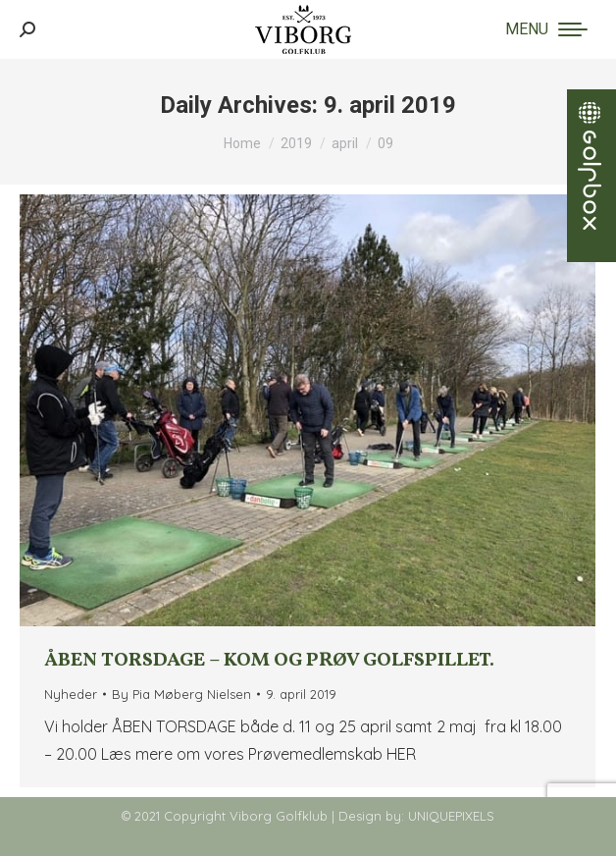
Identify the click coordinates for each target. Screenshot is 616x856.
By (181, 694)
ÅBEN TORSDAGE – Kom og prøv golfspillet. (269, 661)
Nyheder (71, 694)
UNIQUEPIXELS (451, 816)
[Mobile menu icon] (546, 29)
